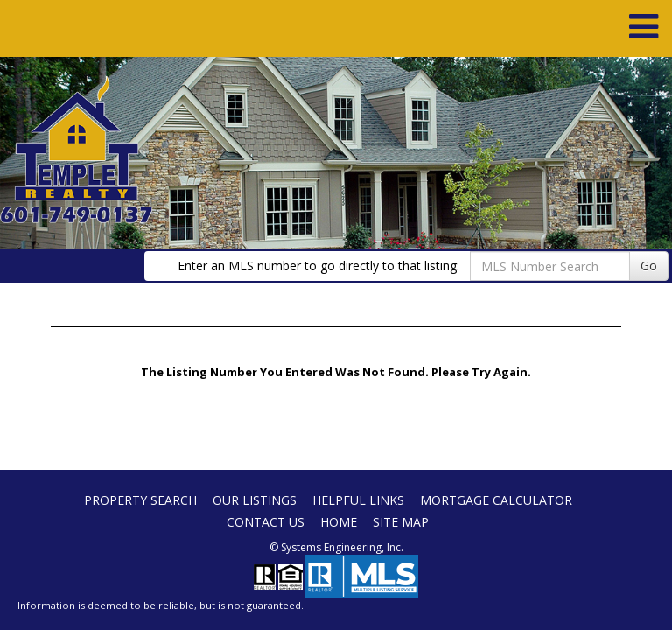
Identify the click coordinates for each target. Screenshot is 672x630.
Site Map (401, 522)
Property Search (140, 500)
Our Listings (255, 500)
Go (649, 266)
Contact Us (266, 522)
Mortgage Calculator (496, 500)
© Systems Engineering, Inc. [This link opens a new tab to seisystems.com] (336, 547)
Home (339, 522)
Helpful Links (358, 500)
